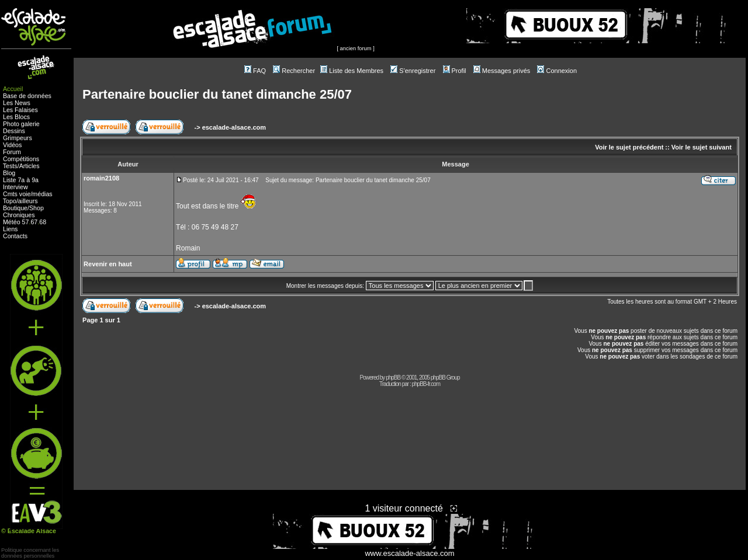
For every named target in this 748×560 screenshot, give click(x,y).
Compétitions (21, 159)
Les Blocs (16, 117)
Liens (10, 229)
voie (25, 194)
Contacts (15, 236)
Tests (10, 166)
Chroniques (19, 215)
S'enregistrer (413, 71)
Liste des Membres (352, 71)
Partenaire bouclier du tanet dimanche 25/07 (217, 94)
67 (34, 222)
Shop (37, 208)
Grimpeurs (18, 138)
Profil (455, 71)
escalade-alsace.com (234, 127)
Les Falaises (20, 110)
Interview (15, 187)
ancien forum (356, 48)
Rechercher (294, 71)
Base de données (27, 96)
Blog (9, 173)
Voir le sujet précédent (629, 147)
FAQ (255, 71)
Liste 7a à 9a (21, 180)
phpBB (393, 378)
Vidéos (12, 145)
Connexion (557, 71)
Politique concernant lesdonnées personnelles (30, 553)
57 (26, 222)
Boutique (15, 208)
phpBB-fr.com (426, 384)
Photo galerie (21, 124)
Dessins (14, 131)
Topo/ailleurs (20, 201)
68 (43, 222)
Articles (30, 166)
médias (42, 194)
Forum (12, 152)
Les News (17, 103)
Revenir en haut (108, 264)
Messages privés (502, 71)
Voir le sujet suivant (702, 147)
